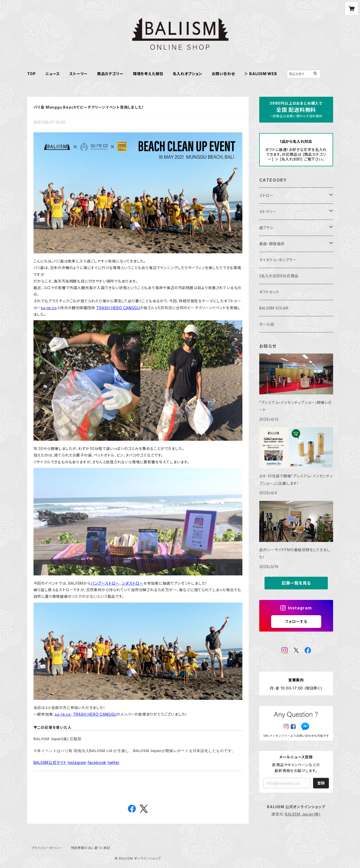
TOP (32, 74)
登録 (321, 783)
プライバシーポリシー (47, 848)
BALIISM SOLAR (274, 308)
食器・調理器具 (272, 244)
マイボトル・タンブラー (278, 260)
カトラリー (268, 212)
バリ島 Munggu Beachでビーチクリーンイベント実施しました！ (89, 107)
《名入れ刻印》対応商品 (279, 276)
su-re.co (49, 308)
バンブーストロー (105, 583)
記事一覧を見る (296, 583)
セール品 (267, 324)
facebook (97, 762)
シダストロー (133, 583)
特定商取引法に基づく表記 (91, 848)
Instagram (77, 762)
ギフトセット (269, 292)
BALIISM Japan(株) (303, 814)
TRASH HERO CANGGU (118, 308)
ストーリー (78, 74)
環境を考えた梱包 (148, 74)
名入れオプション (187, 74)
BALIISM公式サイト (50, 762)
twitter (114, 762)
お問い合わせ (223, 74)
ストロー (267, 195)
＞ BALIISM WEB (261, 74)
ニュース (53, 74)
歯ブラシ (266, 228)
